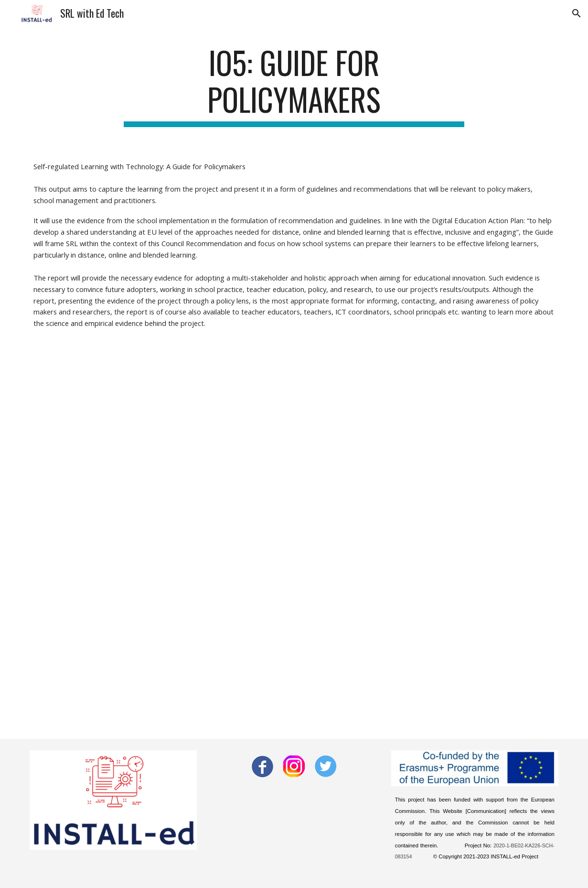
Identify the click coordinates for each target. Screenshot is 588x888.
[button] (577, 13)
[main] (294, 86)
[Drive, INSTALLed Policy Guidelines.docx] (294, 531)
